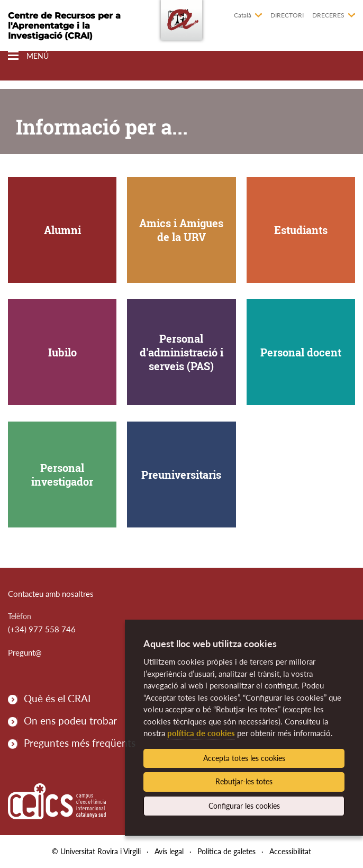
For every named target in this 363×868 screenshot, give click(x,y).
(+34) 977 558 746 (42, 629)
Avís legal (169, 851)
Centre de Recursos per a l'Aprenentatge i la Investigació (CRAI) (64, 26)
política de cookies (201, 733)
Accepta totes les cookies (244, 758)
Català (243, 15)
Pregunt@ (25, 652)
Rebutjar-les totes (244, 781)
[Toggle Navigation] (28, 56)
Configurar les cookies (244, 806)
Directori (287, 15)
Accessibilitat (290, 851)
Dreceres (328, 15)
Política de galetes (226, 851)
